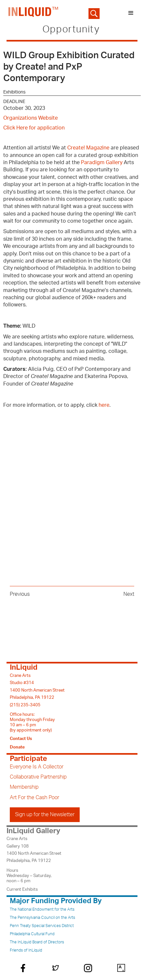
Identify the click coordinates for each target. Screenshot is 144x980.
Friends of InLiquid (26, 950)
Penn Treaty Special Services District (42, 926)
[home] (32, 13)
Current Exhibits (22, 889)
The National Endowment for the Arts (42, 909)
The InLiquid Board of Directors (37, 942)
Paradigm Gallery (102, 163)
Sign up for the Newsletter (45, 815)
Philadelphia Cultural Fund (32, 934)
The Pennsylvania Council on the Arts (42, 918)
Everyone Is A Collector (37, 767)
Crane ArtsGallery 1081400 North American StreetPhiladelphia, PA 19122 (34, 850)
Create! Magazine (88, 148)
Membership (24, 787)
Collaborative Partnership (38, 777)
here (104, 405)
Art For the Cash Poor (34, 798)
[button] (131, 13)
